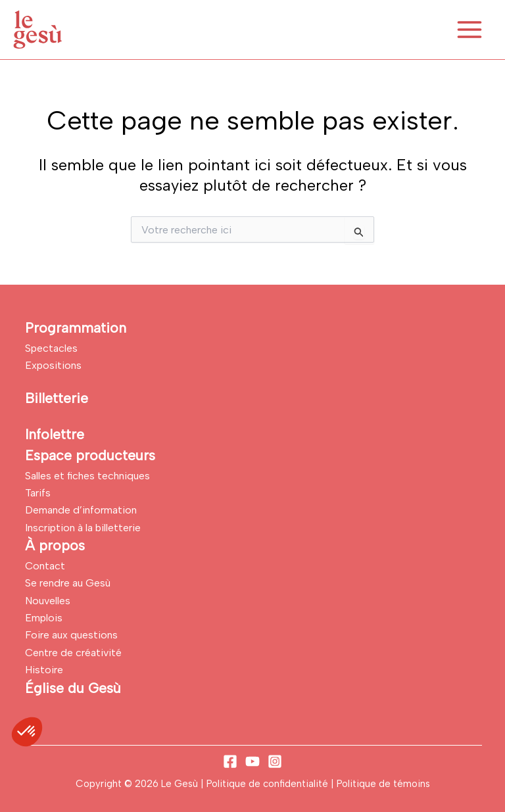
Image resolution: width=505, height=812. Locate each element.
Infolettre (55, 434)
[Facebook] (230, 761)
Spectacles (51, 348)
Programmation (76, 328)
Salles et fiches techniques (87, 476)
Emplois (44, 618)
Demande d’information (81, 510)
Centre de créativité (73, 653)
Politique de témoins (383, 784)
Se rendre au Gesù (68, 583)
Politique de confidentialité (269, 784)
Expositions (53, 365)
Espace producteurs (90, 455)
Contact (45, 566)
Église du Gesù (73, 688)
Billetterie (57, 398)
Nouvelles (48, 601)
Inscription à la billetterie (83, 528)
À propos (55, 545)
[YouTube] (252, 761)
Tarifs (38, 493)
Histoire (44, 670)
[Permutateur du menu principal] (469, 30)
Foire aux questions (71, 635)
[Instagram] (275, 761)
